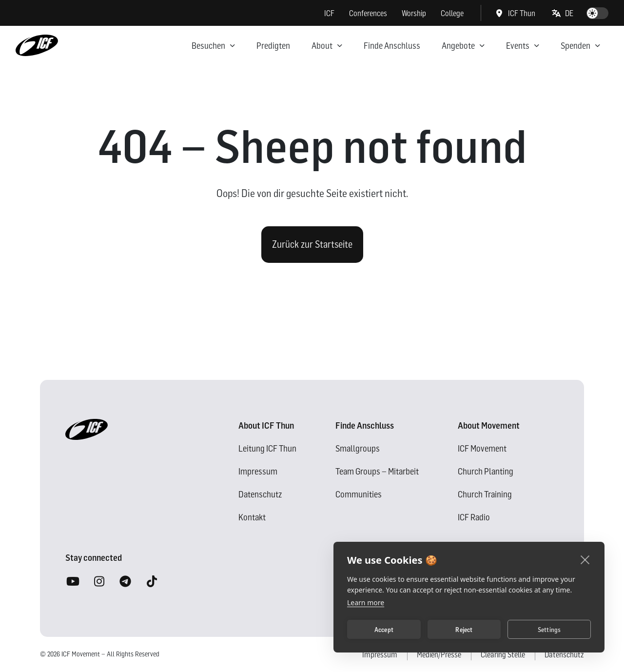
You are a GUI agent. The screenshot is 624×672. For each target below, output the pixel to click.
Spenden (575, 46)
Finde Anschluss (392, 46)
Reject (464, 630)
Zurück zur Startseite (312, 244)
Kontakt (252, 517)
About (322, 46)
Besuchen (208, 46)
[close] (585, 559)
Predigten (273, 46)
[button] (563, 13)
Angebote (458, 46)
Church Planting (486, 471)
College (452, 13)
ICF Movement (482, 448)
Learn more (366, 603)
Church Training (485, 494)
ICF (329, 13)
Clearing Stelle (503, 654)
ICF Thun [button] (515, 13)
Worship (414, 13)
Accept (384, 630)
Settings (549, 630)
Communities (359, 494)
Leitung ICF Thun (267, 448)
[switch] (597, 13)
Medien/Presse (439, 654)
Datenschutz (260, 494)
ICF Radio (474, 517)
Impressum (258, 471)
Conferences (368, 13)
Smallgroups (358, 448)
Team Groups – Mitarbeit (377, 471)
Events (518, 46)
